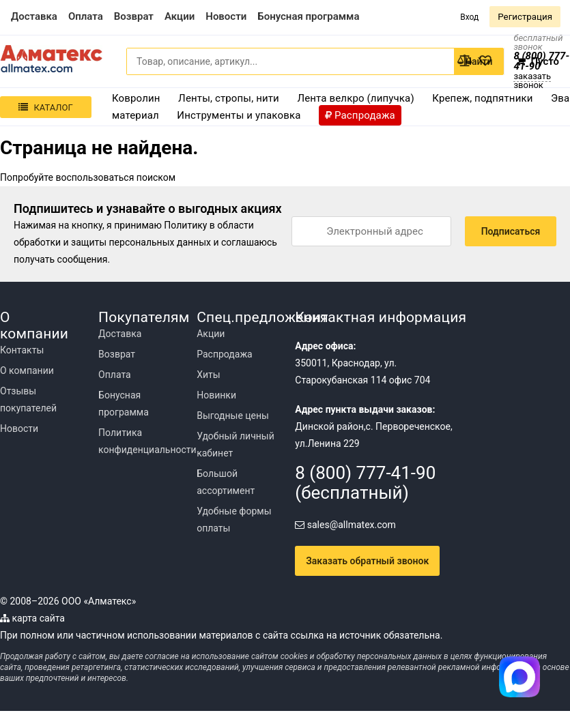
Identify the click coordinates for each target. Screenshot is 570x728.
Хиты (208, 375)
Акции (211, 334)
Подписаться (511, 231)
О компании (27, 370)
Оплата (115, 375)
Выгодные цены (233, 416)
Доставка (120, 334)
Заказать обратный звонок (367, 561)
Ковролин (136, 98)
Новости (19, 428)
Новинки (216, 395)
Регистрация (525, 17)
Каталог (45, 107)
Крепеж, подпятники (482, 98)
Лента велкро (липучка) (355, 98)
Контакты (22, 350)
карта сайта (32, 618)
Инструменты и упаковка (239, 115)
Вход (469, 17)
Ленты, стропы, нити (229, 98)
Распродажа (225, 354)
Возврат (117, 354)
